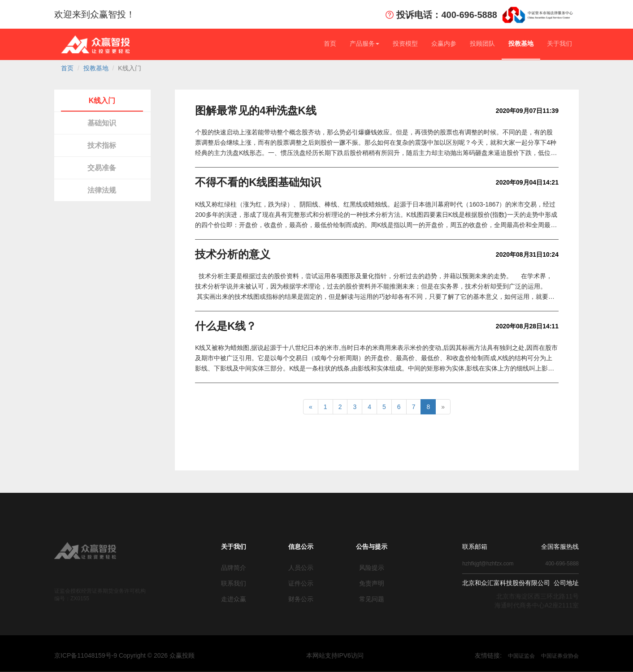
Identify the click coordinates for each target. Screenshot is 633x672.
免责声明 (372, 583)
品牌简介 (234, 568)
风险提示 (372, 568)
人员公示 (301, 568)
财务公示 (301, 599)
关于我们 (559, 43)
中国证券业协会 (560, 656)
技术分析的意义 (233, 254)
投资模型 (405, 43)
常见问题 (372, 599)
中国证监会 (521, 656)
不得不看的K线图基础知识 (258, 182)
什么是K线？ (226, 326)
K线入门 (102, 101)
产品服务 (364, 43)
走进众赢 (234, 599)
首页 (330, 43)
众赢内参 (444, 43)
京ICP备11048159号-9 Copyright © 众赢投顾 (124, 655)
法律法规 (102, 190)
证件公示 (301, 583)
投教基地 (521, 43)
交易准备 (102, 168)
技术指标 (102, 145)
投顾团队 (482, 43)
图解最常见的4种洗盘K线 (256, 110)
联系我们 (234, 583)
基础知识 (102, 123)
